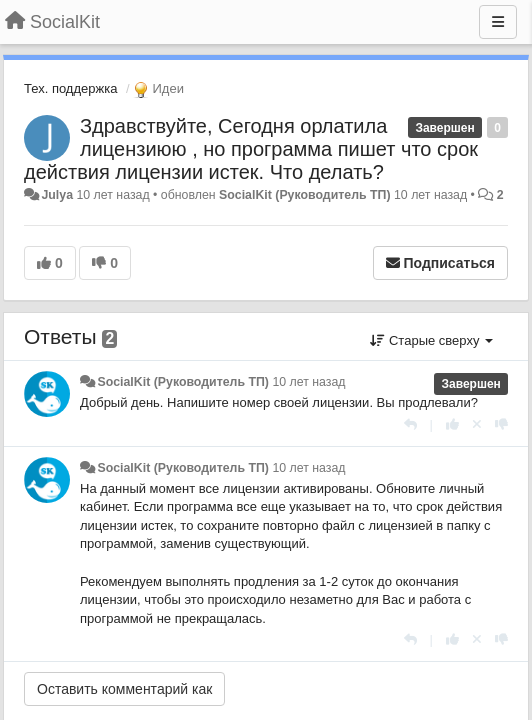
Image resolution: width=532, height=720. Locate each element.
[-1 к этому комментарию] (501, 424)
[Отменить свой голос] (477, 424)
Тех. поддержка (70, 88)
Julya (57, 195)
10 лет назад (308, 382)
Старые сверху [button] (431, 340)
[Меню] (498, 22)
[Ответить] (410, 424)
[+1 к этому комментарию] (452, 424)
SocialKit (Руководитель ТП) (305, 195)
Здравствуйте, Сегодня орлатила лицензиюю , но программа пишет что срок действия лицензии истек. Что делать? (251, 149)
